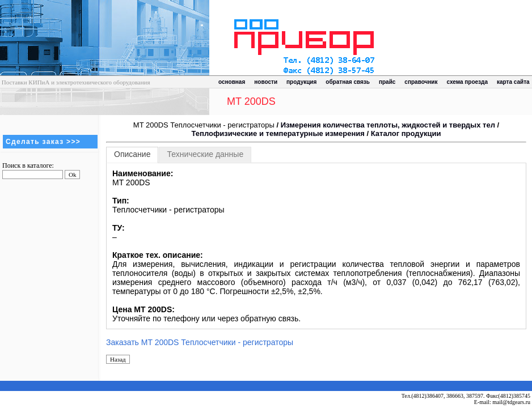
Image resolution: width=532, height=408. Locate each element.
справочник (421, 82)
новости (266, 82)
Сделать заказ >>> (43, 142)
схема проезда (467, 82)
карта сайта (513, 82)
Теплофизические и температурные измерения (278, 133)
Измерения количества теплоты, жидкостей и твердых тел (388, 125)
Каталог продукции (406, 133)
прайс (387, 82)
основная (232, 82)
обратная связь (348, 82)
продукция (301, 82)
